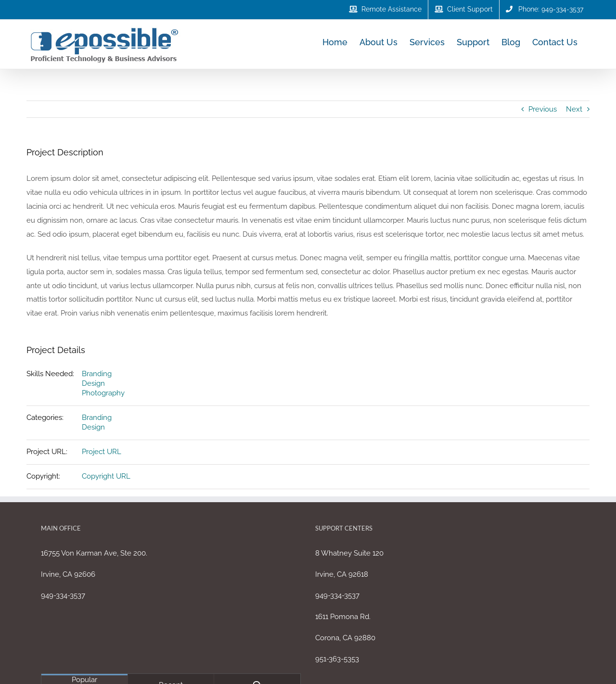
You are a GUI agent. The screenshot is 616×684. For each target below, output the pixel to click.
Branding (97, 374)
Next (574, 109)
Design (93, 383)
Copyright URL (106, 476)
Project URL (102, 452)
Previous (543, 109)
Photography (103, 393)
